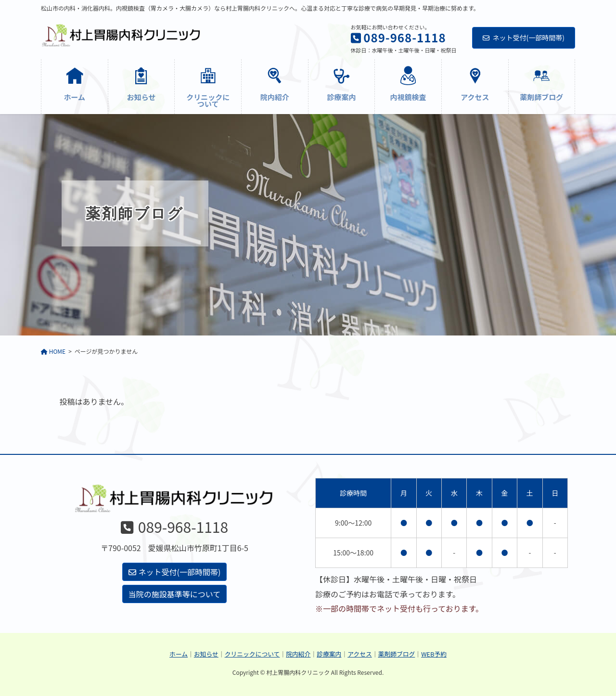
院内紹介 (298, 654)
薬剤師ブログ (397, 654)
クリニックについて (252, 654)
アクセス (360, 654)
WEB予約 (434, 654)
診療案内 (329, 654)
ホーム (179, 654)
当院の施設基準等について (175, 594)
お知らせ (206, 654)
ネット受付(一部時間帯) (524, 38)
